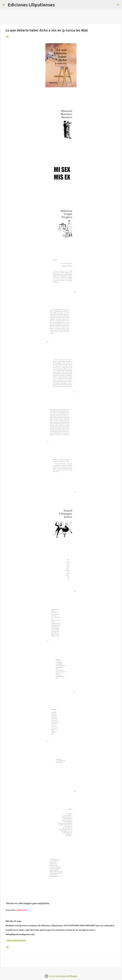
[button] (7, 37)
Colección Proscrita (16, 941)
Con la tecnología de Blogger (61, 976)
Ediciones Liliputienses (31, 5)
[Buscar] (59, 5)
